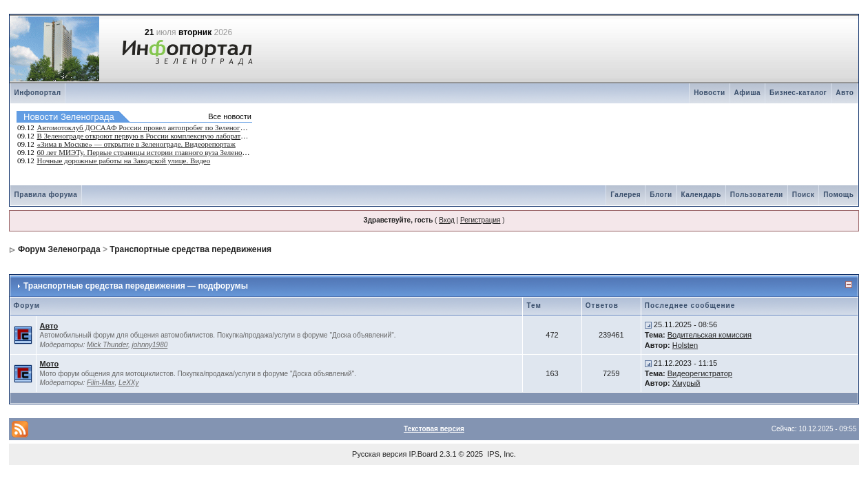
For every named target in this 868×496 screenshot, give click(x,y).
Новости (709, 93)
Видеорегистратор (700, 373)
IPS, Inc (500, 454)
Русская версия (379, 454)
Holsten (685, 345)
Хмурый (686, 383)
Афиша (748, 93)
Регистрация (480, 220)
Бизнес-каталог (798, 93)
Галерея (626, 195)
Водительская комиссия (710, 335)
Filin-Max (101, 383)
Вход (447, 220)
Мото (50, 364)
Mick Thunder (107, 345)
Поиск (804, 195)
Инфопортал (38, 93)
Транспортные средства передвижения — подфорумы (136, 286)
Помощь (838, 195)
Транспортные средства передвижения (190, 249)
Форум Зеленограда (59, 249)
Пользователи (757, 195)
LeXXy (128, 383)
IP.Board (423, 454)
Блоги (661, 195)
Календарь (701, 195)
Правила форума (46, 195)
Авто (845, 93)
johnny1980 (150, 345)
